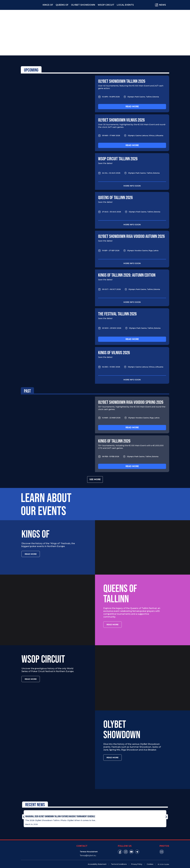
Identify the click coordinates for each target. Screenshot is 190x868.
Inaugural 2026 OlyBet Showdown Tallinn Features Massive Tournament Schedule (60, 813)
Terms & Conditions (119, 861)
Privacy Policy (137, 861)
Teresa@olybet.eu (88, 852)
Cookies (150, 861)
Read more (132, 106)
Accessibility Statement (97, 861)
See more (95, 479)
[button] (24, 813)
